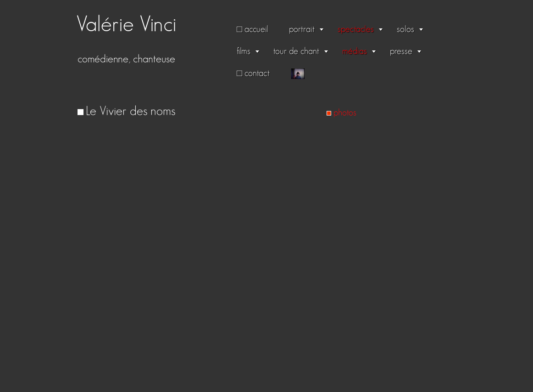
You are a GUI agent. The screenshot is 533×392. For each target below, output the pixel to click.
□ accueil (253, 29)
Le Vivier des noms (130, 111)
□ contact (253, 73)
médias (355, 51)
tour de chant (296, 51)
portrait (302, 29)
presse (401, 51)
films (244, 51)
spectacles (356, 29)
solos (405, 29)
